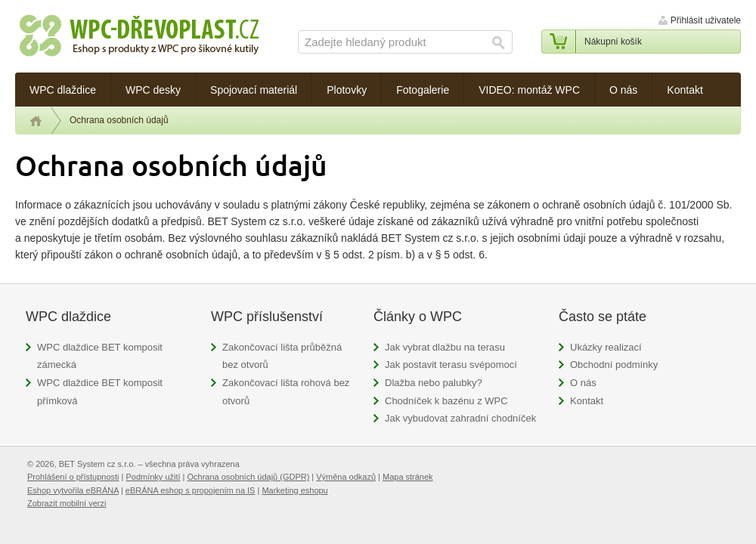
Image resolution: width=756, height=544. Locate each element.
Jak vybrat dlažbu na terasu (445, 347)
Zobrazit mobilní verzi (67, 503)
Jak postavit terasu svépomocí (451, 365)
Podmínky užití (153, 477)
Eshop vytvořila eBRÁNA (73, 490)
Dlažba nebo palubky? (434, 383)
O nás (583, 383)
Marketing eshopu (294, 490)
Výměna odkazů (346, 477)
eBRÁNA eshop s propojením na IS (191, 490)
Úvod (36, 121)
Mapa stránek (408, 477)
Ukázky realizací (606, 347)
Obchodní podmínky (614, 365)
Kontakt (587, 401)
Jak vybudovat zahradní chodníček (460, 418)
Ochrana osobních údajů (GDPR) (249, 477)
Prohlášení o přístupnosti (73, 477)
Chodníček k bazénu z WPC (446, 401)
